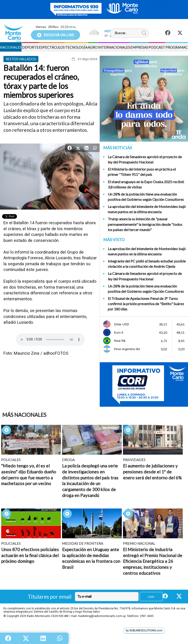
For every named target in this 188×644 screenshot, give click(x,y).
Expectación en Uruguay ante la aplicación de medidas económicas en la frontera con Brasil (91, 558)
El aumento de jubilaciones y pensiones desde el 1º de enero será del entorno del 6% (152, 472)
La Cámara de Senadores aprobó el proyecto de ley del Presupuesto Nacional (145, 159)
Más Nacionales (24, 415)
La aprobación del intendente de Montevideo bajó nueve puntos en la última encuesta (147, 209)
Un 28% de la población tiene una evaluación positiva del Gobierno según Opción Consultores (146, 197)
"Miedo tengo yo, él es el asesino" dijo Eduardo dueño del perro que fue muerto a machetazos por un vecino (29, 475)
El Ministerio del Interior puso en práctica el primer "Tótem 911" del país (142, 172)
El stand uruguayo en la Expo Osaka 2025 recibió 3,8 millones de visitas (146, 184)
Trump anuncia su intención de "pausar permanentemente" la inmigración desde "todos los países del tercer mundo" (145, 224)
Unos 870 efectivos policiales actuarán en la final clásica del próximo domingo (30, 555)
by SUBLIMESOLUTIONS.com (144, 630)
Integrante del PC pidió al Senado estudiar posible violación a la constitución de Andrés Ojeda (147, 264)
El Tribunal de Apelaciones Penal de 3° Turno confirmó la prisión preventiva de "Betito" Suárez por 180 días (146, 304)
